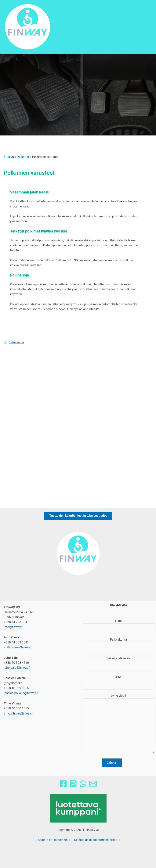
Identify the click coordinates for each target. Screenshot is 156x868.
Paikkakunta (119, 645)
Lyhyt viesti (119, 724)
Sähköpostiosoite (119, 664)
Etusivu (9, 157)
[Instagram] (73, 784)
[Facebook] (63, 784)
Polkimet (23, 157)
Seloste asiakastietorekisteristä (96, 840)
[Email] (93, 784)
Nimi (119, 626)
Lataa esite (16, 342)
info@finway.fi (13, 627)
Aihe (119, 683)
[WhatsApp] (83, 784)
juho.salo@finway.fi (17, 668)
